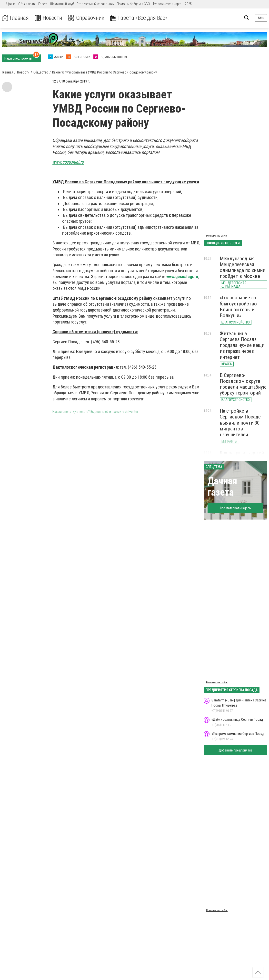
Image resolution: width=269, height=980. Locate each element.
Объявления (27, 4)
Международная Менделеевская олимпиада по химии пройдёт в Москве (243, 267)
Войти (261, 18)
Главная (15, 18)
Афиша (11, 4)
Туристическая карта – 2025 (172, 4)
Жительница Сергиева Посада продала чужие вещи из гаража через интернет (242, 345)
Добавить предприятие (235, 750)
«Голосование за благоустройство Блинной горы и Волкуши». (238, 306)
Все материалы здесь (235, 508)
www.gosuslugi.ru (182, 276)
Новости (48, 18)
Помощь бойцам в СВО (133, 4)
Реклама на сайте (217, 236)
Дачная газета (222, 487)
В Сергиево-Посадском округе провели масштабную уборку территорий (243, 384)
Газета (43, 4)
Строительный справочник (95, 4)
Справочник (86, 18)
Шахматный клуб (62, 4)
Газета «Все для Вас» (139, 18)
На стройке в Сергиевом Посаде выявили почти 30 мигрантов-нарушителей (240, 423)
